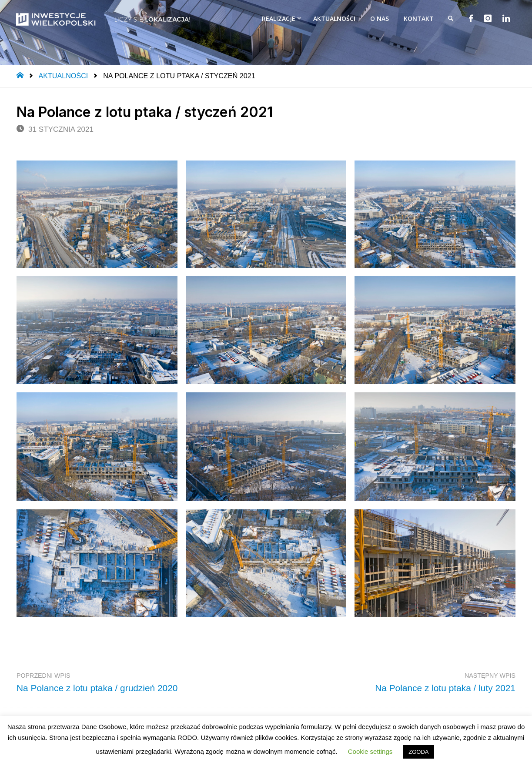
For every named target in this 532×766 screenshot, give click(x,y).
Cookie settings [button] (370, 751)
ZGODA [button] (418, 752)
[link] (448, 18)
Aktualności (63, 76)
